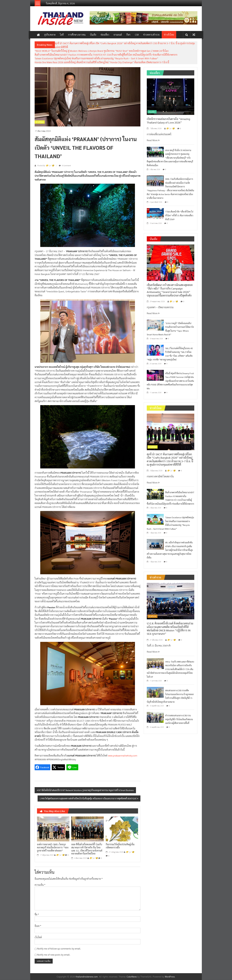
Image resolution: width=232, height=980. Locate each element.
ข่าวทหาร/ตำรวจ (151, 35)
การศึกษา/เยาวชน (77, 35)
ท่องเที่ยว (105, 35)
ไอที (62, 35)
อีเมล (38, 926)
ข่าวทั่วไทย (169, 35)
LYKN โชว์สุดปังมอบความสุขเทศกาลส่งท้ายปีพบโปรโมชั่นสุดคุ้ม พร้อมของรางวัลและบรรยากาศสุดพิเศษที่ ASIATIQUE (88, 798)
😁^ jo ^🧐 (60, 855)
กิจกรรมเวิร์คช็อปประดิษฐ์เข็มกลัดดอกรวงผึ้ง (120, 846)
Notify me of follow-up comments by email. (59, 948)
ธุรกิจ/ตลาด (50, 35)
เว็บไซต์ (38, 937)
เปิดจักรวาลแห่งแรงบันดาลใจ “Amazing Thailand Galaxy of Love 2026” (168, 121)
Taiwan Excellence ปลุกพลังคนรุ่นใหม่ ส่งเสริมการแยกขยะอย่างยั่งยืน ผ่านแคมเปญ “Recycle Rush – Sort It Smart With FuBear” (96, 58)
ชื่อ (37, 914)
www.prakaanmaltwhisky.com (123, 755)
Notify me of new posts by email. (54, 955)
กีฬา (128, 35)
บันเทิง (93, 35)
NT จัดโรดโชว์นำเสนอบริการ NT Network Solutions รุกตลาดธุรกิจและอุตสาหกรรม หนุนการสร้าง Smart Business (86, 790)
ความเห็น (40, 885)
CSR (137, 35)
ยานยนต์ (118, 35)
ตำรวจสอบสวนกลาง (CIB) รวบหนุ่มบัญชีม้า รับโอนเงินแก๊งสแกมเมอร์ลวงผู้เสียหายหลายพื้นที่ (179, 719)
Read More (153, 140)
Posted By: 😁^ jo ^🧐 (46, 166)
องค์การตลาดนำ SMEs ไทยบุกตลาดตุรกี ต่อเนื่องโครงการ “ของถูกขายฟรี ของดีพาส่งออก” (53, 847)
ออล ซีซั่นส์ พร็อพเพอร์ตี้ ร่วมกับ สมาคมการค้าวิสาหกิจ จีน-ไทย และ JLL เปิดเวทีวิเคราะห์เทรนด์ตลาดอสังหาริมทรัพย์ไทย (87, 849)
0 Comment (65, 165)
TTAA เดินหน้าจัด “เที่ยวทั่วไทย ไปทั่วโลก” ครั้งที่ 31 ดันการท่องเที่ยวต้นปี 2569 (179, 215)
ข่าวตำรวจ (152, 616)
